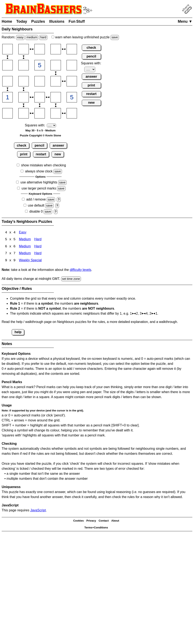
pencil (39, 145)
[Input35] (72, 81)
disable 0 (36, 211)
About (115, 521)
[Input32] (24, 81)
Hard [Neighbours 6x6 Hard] (38, 247)
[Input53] (40, 113)
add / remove (36, 199)
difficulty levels (80, 270)
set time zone (71, 279)
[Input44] (56, 97)
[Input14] (56, 49)
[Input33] (40, 81)
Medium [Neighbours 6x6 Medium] (25, 247)
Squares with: (35, 125)
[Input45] (72, 97)
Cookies (79, 521)
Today (22, 21)
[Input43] (40, 97)
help (18, 332)
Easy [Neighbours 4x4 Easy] (23, 233)
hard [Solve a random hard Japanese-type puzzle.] (43, 37)
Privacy (91, 521)
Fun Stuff (77, 21)
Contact (104, 521)
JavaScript (38, 511)
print (24, 154)
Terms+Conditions (96, 528)
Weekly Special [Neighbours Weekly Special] (30, 261)
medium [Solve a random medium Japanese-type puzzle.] (32, 37)
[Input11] (8, 49)
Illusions (57, 21)
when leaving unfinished (85, 37)
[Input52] (24, 113)
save (115, 37)
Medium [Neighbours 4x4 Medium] (25, 240)
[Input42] (24, 97)
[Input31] (8, 81)
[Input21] (8, 65)
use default (36, 205)
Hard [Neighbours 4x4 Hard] (38, 240)
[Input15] (72, 49)
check (22, 145)
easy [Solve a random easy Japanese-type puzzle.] (20, 37)
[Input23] (40, 65)
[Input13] (40, 49)
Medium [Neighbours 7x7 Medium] (25, 254)
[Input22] (24, 65)
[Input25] (72, 65)
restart (41, 154)
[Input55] (72, 113)
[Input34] (56, 81)
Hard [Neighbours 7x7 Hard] (38, 254)
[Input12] (24, 49)
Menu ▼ (185, 21)
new (58, 154)
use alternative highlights (39, 182)
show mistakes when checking (43, 165)
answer (58, 145)
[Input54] (56, 113)
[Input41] (8, 97)
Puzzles (38, 21)
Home (7, 21)
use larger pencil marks (39, 188)
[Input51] (8, 113)
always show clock (39, 171)
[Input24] (56, 65)
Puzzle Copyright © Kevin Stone (40, 135)
